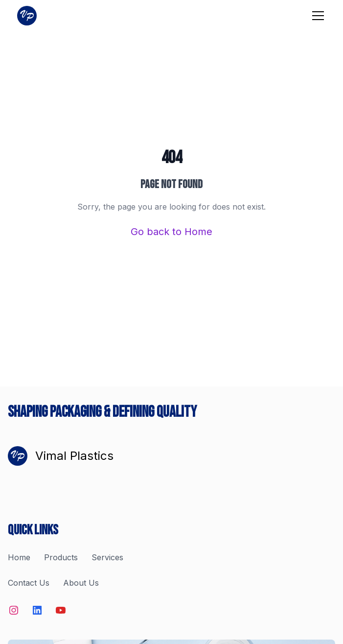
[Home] (27, 16)
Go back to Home (171, 232)
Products (61, 557)
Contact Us (29, 583)
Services (107, 557)
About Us (81, 583)
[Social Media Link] (14, 610)
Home (19, 557)
